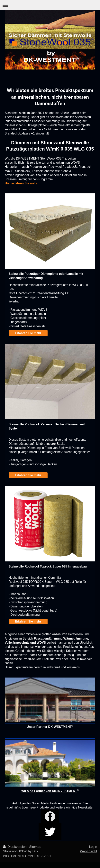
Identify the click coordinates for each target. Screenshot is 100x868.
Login (93, 847)
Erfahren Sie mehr (28, 333)
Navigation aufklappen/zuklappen (50, 5)
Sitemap (35, 847)
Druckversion (15, 847)
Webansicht (89, 851)
